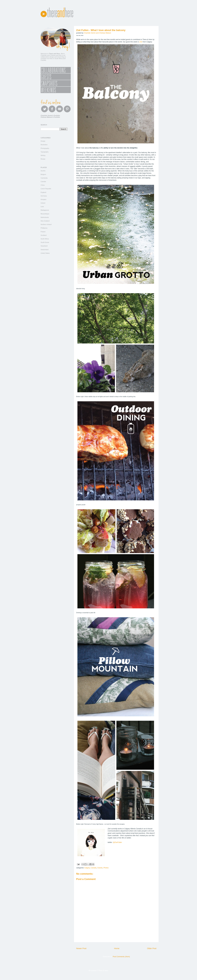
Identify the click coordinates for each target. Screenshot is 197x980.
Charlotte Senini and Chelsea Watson (97, 33)
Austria (43, 171)
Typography (45, 152)
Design (43, 141)
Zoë (141, 42)
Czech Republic (46, 189)
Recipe (43, 159)
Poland (43, 232)
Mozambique (45, 214)
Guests (100, 868)
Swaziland (44, 246)
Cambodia (44, 178)
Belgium (43, 174)
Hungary (44, 199)
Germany (44, 196)
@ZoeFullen (118, 842)
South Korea (45, 242)
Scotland (44, 235)
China (43, 185)
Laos (42, 207)
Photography (45, 148)
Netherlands (45, 217)
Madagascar (45, 210)
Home (117, 948)
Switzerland (45, 250)
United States (45, 253)
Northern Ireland (46, 224)
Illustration (44, 145)
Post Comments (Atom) (121, 957)
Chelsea (53, 55)
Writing (43, 155)
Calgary (87, 868)
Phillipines (44, 228)
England (43, 192)
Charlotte (44, 55)
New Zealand (45, 221)
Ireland (43, 203)
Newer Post (81, 948)
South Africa (45, 239)
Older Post (152, 948)
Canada (94, 868)
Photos (106, 868)
